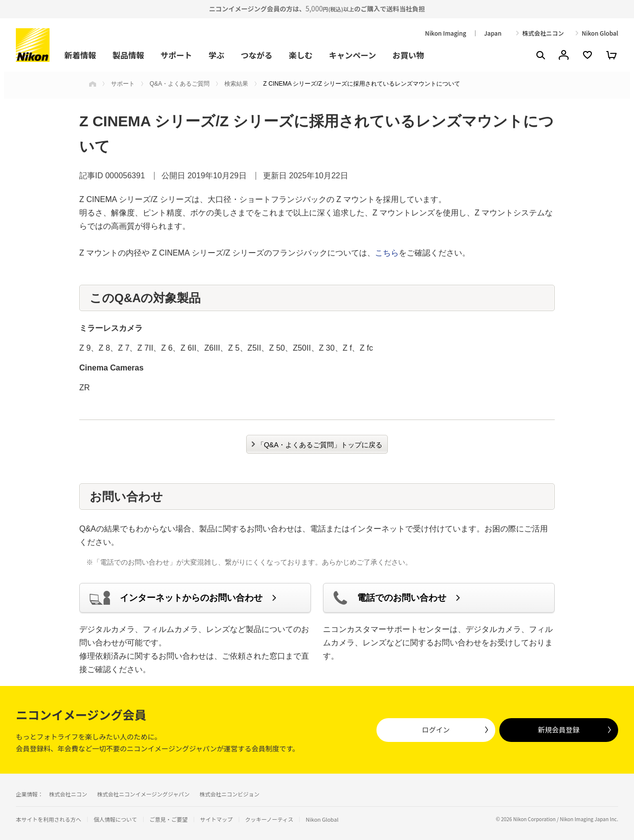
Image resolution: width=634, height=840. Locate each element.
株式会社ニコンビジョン (230, 794)
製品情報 (128, 55)
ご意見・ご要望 (169, 819)
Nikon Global (600, 33)
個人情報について (115, 819)
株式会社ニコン (543, 33)
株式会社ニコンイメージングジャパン (143, 794)
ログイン (436, 730)
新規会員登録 (559, 730)
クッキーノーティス (269, 819)
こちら (387, 253)
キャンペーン (352, 55)
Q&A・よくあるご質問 (180, 84)
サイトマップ (216, 819)
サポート (176, 55)
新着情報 (80, 55)
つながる (257, 55)
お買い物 (408, 55)
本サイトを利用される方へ (49, 819)
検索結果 (236, 84)
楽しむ (301, 55)
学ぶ (216, 55)
